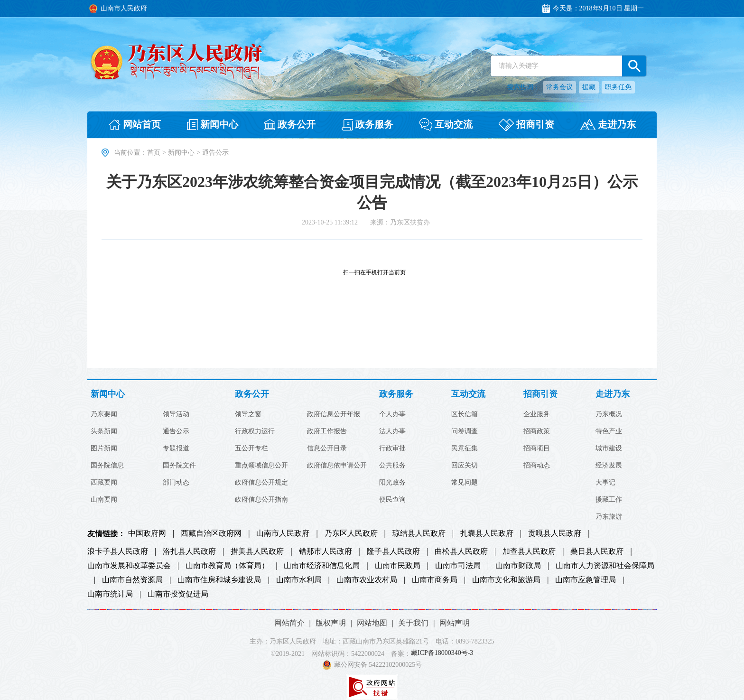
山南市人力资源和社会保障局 (605, 566)
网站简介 (289, 623)
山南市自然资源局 (132, 580)
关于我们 (413, 623)
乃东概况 (609, 414)
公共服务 (392, 466)
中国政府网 (147, 533)
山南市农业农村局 (367, 580)
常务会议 (559, 87)
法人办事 (392, 431)
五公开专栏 (251, 448)
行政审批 (392, 448)
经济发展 (609, 466)
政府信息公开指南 (261, 500)
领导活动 (176, 414)
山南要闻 (104, 500)
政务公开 (252, 394)
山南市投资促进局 (178, 594)
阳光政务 (392, 483)
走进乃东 (613, 394)
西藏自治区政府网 (211, 533)
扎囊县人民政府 (487, 533)
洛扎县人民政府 (189, 551)
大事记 (605, 483)
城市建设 (609, 448)
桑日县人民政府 (597, 551)
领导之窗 (248, 414)
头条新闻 (104, 431)
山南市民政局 (398, 566)
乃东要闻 (104, 414)
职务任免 (618, 87)
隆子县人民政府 (393, 551)
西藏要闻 (104, 483)
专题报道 (176, 448)
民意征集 (465, 448)
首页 (154, 153)
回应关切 (465, 466)
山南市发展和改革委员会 (129, 566)
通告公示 (176, 431)
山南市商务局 (435, 580)
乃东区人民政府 (351, 533)
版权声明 (331, 623)
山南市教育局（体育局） (227, 566)
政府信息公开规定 (261, 483)
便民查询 (392, 500)
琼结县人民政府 (419, 533)
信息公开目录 (327, 448)
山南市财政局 (518, 566)
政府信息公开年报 (334, 414)
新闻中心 (181, 153)
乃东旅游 (609, 517)
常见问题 (465, 483)
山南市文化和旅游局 (506, 580)
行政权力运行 (255, 431)
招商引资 (540, 394)
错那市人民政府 (325, 551)
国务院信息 (107, 466)
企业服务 (537, 414)
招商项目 (537, 448)
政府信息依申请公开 (337, 466)
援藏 (589, 87)
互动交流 (468, 394)
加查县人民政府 (529, 551)
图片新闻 (104, 448)
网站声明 (455, 623)
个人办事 (392, 414)
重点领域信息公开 (261, 466)
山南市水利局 (299, 580)
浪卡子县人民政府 (118, 551)
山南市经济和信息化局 (322, 566)
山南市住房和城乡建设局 (219, 580)
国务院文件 (179, 466)
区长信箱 (465, 414)
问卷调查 (465, 431)
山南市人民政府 (283, 533)
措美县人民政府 (257, 551)
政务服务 (396, 394)
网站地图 (372, 623)
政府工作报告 (327, 431)
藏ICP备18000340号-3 (442, 653)
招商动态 (537, 466)
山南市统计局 (110, 594)
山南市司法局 (458, 566)
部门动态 (176, 483)
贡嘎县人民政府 (555, 533)
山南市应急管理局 (586, 580)
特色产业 (609, 431)
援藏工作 (609, 500)
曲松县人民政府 (461, 551)
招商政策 (537, 431)
